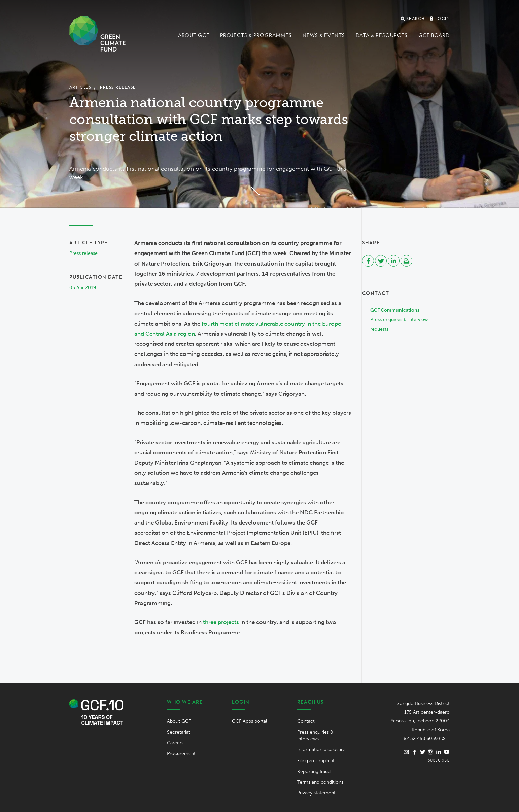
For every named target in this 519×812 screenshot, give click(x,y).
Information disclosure (321, 750)
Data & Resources (382, 35)
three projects (221, 622)
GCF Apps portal (249, 721)
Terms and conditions (320, 782)
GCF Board (434, 35)
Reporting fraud (314, 771)
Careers (175, 743)
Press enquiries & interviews (315, 735)
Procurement (181, 754)
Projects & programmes (256, 35)
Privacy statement (316, 793)
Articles (80, 87)
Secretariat (179, 732)
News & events (324, 35)
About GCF (194, 35)
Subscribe (439, 760)
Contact (306, 721)
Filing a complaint (316, 761)
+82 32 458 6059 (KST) (425, 738)
